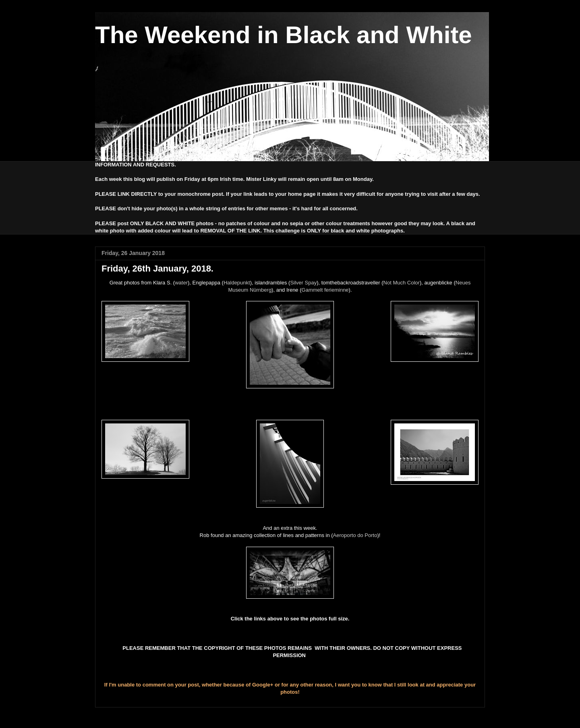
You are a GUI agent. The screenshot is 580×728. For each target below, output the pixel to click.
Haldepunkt (237, 283)
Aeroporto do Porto (355, 535)
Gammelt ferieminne (325, 290)
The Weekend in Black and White (284, 35)
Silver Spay (303, 283)
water (181, 283)
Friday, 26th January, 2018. (157, 269)
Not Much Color (402, 283)
